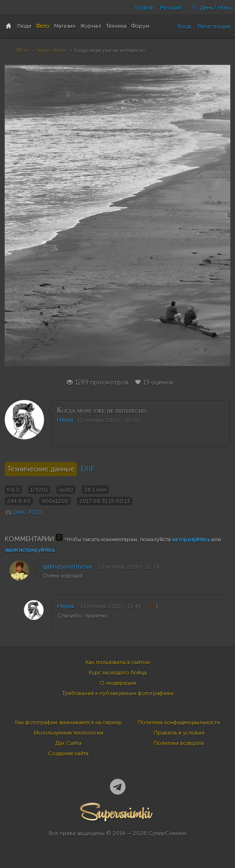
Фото (23, 51)
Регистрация (214, 26)
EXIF (87, 469)
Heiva (65, 420)
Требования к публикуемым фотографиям (118, 693)
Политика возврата (179, 743)
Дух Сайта (68, 743)
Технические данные (41, 469)
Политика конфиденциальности (179, 722)
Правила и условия (179, 733)
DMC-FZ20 (28, 512)
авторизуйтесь (191, 540)
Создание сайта (68, 753)
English (144, 8)
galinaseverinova (67, 567)
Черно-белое (51, 51)
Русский (171, 8)
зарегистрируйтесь (30, 550)
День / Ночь (209, 8)
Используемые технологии (68, 733)
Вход (184, 26)
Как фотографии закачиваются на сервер (68, 722)
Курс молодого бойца (118, 673)
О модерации (118, 683)
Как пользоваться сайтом (118, 662)
